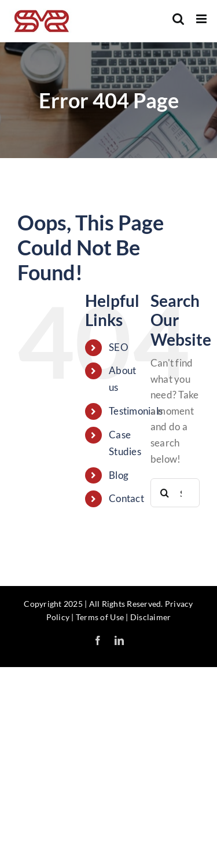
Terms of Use (100, 617)
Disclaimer (151, 617)
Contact (126, 498)
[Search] (165, 493)
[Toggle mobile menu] (202, 19)
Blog (119, 475)
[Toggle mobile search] (178, 19)
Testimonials (136, 411)
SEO (119, 347)
